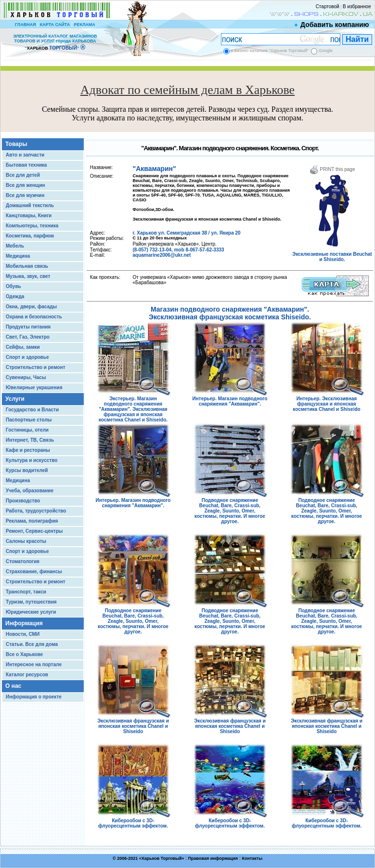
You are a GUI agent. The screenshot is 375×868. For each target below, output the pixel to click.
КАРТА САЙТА (55, 25)
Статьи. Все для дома (32, 644)
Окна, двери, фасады (31, 307)
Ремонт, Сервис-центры (34, 531)
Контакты (252, 858)
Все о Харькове (24, 654)
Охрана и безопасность (34, 317)
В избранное (357, 7)
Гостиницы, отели (27, 430)
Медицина (18, 256)
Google (326, 51)
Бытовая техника (26, 165)
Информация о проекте (34, 697)
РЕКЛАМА (84, 25)
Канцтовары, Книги (29, 216)
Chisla (199, 863)
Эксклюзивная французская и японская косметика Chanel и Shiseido (133, 724)
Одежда (15, 296)
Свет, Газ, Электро (28, 337)
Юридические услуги (31, 612)
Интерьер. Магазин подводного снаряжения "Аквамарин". (230, 399)
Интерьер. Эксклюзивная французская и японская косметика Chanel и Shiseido (327, 402)
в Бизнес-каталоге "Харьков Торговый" (270, 51)
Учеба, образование (30, 491)
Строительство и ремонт (36, 367)
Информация (24, 623)
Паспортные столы (29, 420)
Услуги (15, 399)
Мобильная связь (27, 266)
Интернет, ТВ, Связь (30, 440)
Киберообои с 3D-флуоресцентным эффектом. (133, 821)
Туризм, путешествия (31, 602)
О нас (13, 686)
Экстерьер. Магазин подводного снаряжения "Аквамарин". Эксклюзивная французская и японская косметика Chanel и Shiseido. (133, 407)
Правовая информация (213, 858)
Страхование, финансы (34, 572)
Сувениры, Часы (26, 377)
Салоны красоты (26, 541)
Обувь (13, 286)
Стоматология (23, 561)
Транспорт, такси (26, 592)
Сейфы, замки (23, 347)
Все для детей (23, 175)
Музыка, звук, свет (28, 276)
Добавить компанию (332, 25)
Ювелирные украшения (34, 388)
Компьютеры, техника (32, 226)
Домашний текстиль (30, 205)
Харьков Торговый (162, 858)
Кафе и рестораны (28, 450)
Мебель (15, 246)
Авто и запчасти (25, 155)
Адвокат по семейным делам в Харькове (187, 90)
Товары (16, 144)
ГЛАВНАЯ (26, 25)
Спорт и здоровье (27, 357)
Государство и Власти (32, 410)
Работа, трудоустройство (36, 511)
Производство (23, 501)
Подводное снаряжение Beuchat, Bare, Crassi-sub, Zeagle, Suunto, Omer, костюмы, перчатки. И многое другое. (230, 509)
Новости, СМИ (23, 634)
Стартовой (328, 7)
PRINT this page (332, 169)
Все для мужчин (25, 195)
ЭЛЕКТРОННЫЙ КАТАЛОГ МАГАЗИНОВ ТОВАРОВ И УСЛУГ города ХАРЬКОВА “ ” (55, 42)
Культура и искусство (32, 460)
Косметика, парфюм (30, 236)
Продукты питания (28, 327)
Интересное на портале (34, 664)
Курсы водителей (27, 470)
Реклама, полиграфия (32, 521)
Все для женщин (26, 185)
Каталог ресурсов (27, 675)
